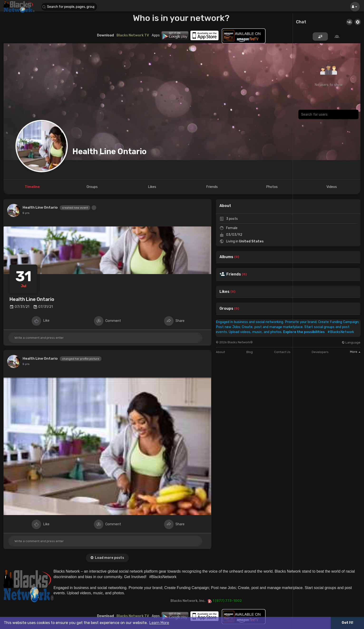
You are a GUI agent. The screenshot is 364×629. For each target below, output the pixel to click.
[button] (69, 7)
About (220, 352)
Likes (224, 292)
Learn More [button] (159, 623)
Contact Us (282, 352)
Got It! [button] (347, 623)
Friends (234, 274)
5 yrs (26, 213)
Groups (226, 309)
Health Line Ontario (110, 151)
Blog (250, 352)
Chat (301, 22)
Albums (226, 257)
